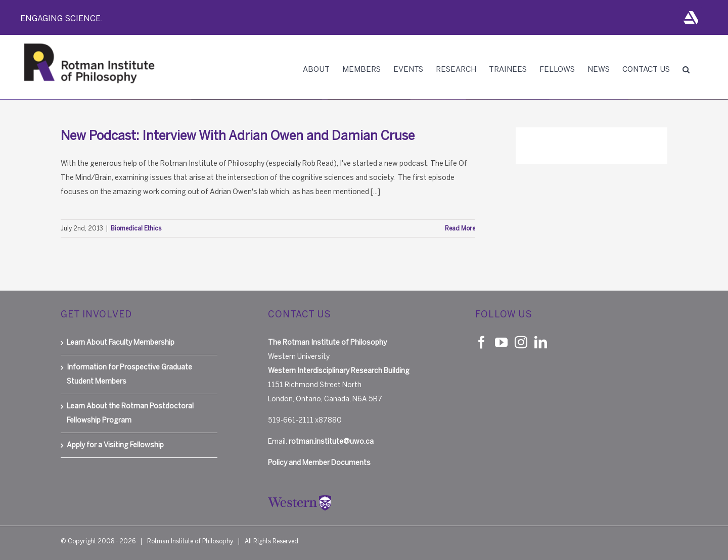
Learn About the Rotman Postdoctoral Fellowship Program (130, 413)
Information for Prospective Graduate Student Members (129, 374)
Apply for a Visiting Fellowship (115, 445)
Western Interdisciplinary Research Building (339, 371)
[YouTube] (501, 342)
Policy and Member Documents (319, 463)
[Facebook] (482, 342)
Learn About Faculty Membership (121, 342)
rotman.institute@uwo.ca (331, 441)
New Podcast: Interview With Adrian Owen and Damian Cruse (238, 135)
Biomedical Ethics (136, 228)
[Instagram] (521, 342)
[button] (686, 69)
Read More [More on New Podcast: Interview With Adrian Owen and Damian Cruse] (460, 228)
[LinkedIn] (541, 342)
